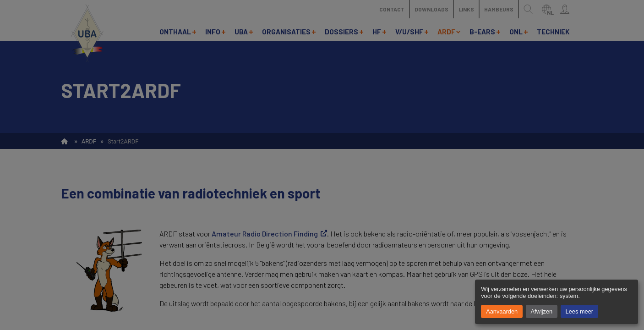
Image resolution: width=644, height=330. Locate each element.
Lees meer (579, 311)
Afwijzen (542, 311)
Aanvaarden (502, 311)
